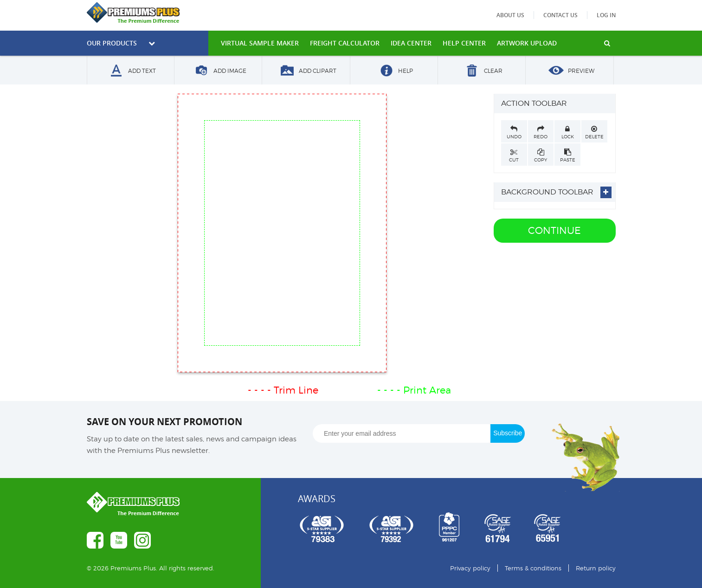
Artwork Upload (527, 43)
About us (510, 15)
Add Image (218, 71)
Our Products (121, 43)
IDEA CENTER (411, 43)
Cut (514, 155)
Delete (594, 132)
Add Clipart (306, 71)
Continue (554, 230)
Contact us (560, 15)
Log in (606, 15)
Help (394, 71)
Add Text (130, 71)
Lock (567, 132)
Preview (570, 71)
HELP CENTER (464, 43)
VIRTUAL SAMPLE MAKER (260, 43)
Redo (541, 132)
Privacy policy (470, 568)
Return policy (596, 568)
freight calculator (345, 43)
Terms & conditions (533, 568)
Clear (482, 71)
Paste (567, 155)
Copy (541, 155)
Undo (514, 132)
